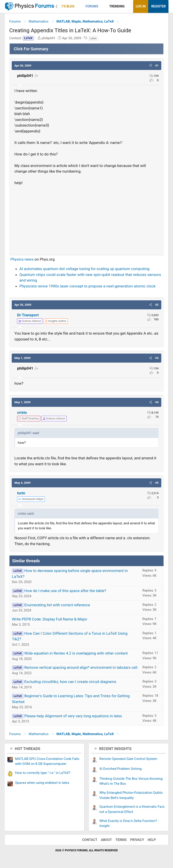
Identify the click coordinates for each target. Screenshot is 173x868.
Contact (90, 840)
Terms (121, 840)
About (106, 840)
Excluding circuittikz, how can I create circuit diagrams (70, 682)
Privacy (137, 840)
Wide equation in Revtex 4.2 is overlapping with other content (76, 653)
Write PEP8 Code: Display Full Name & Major (50, 619)
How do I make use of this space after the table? (65, 591)
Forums (92, 6)
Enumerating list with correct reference (57, 605)
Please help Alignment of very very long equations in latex (73, 716)
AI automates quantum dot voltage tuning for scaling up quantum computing (84, 269)
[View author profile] (56, 321)
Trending (117, 6)
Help (152, 840)
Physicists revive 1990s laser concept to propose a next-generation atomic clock (88, 286)
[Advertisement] (86, 218)
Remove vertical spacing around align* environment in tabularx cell (81, 667)
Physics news (22, 259)
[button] (78, 6)
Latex (93, 38)
